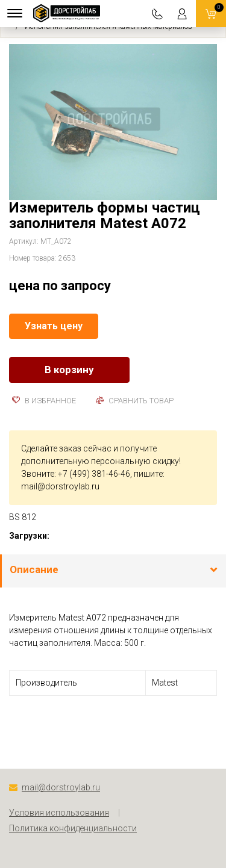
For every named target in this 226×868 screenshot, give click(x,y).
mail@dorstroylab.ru (60, 486)
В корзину (69, 370)
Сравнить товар (135, 401)
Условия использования (59, 813)
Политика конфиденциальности (73, 828)
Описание (34, 569)
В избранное (44, 401)
